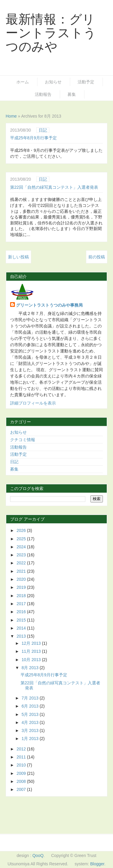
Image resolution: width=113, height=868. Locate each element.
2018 (22, 596)
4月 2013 (30, 722)
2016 (22, 612)
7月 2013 (30, 698)
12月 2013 (32, 643)
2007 (22, 789)
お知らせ (53, 82)
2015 (22, 620)
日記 (43, 130)
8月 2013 (30, 668)
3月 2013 (30, 730)
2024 (22, 547)
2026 (22, 530)
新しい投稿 (18, 257)
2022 (22, 563)
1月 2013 (30, 739)
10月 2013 (32, 660)
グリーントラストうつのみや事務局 (49, 305)
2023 (22, 555)
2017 (22, 604)
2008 (22, 781)
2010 (22, 765)
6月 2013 (30, 706)
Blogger (97, 864)
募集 (72, 94)
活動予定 (86, 82)
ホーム (23, 82)
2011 (22, 757)
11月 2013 (32, 651)
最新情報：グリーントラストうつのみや (51, 33)
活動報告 (43, 94)
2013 (22, 636)
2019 (22, 587)
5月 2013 (30, 714)
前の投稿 (97, 257)
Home (11, 116)
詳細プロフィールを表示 (33, 403)
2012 (22, 749)
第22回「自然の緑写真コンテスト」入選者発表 (54, 187)
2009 (22, 773)
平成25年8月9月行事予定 (33, 138)
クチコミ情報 (23, 440)
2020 (22, 579)
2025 (22, 539)
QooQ (38, 855)
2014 (22, 628)
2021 (22, 571)
